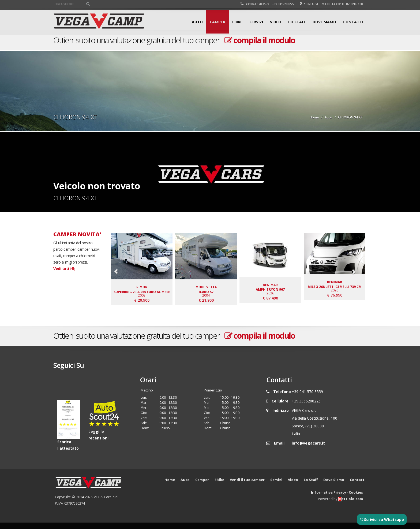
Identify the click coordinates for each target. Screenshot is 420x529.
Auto (197, 22)
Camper (217, 22)
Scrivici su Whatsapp (382, 519)
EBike (237, 22)
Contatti (353, 22)
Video (276, 22)
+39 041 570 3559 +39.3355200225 (267, 4)
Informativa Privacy (329, 499)
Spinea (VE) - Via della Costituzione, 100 (331, 4)
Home (314, 117)
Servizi (256, 22)
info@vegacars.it (308, 450)
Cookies (356, 499)
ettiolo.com (351, 505)
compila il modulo (260, 40)
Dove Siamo (324, 22)
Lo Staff (297, 22)
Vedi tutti (64, 269)
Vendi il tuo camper (247, 486)
